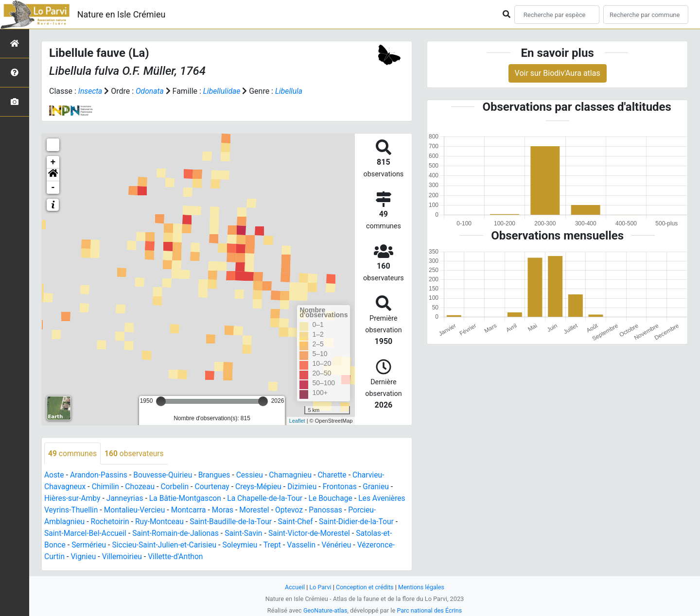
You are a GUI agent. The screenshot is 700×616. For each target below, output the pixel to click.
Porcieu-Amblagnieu (79, 522)
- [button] (53, 188)
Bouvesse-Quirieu (165, 475)
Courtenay (215, 487)
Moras (262, 510)
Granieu (382, 487)
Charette (338, 475)
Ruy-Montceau (190, 522)
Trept (314, 545)
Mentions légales (422, 587)
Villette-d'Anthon (216, 557)
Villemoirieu (162, 557)
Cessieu (254, 475)
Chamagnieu (296, 475)
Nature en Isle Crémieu (122, 14)
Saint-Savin (278, 534)
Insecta (91, 91)
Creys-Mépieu (263, 487)
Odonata (150, 91)
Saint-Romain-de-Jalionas (209, 534)
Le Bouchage (336, 499)
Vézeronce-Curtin (74, 557)
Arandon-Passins (100, 475)
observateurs (136, 453)
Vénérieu (379, 545)
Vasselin (343, 545)
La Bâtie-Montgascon (188, 499)
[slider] (161, 401)
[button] (53, 175)
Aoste (54, 475)
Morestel (294, 510)
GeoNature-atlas (324, 610)
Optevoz (330, 510)
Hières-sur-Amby (73, 499)
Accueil (294, 587)
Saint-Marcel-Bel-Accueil (116, 534)
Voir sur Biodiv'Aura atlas (558, 73)
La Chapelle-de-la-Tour (269, 499)
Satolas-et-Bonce (74, 545)
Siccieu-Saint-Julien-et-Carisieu (204, 545)
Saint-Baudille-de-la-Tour (263, 522)
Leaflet (297, 421)
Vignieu (123, 557)
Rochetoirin (140, 522)
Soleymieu (281, 545)
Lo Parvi (319, 587)
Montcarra (227, 510)
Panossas (367, 510)
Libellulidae (223, 91)
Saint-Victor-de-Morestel (345, 534)
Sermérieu (127, 545)
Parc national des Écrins (430, 610)
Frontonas (346, 487)
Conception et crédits (365, 587)
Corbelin (177, 487)
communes (73, 453)
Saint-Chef (329, 522)
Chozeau (142, 487)
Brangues (218, 475)
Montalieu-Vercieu (172, 510)
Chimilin (107, 487)
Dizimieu (307, 487)
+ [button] (53, 162)
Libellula (291, 91)
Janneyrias (126, 499)
